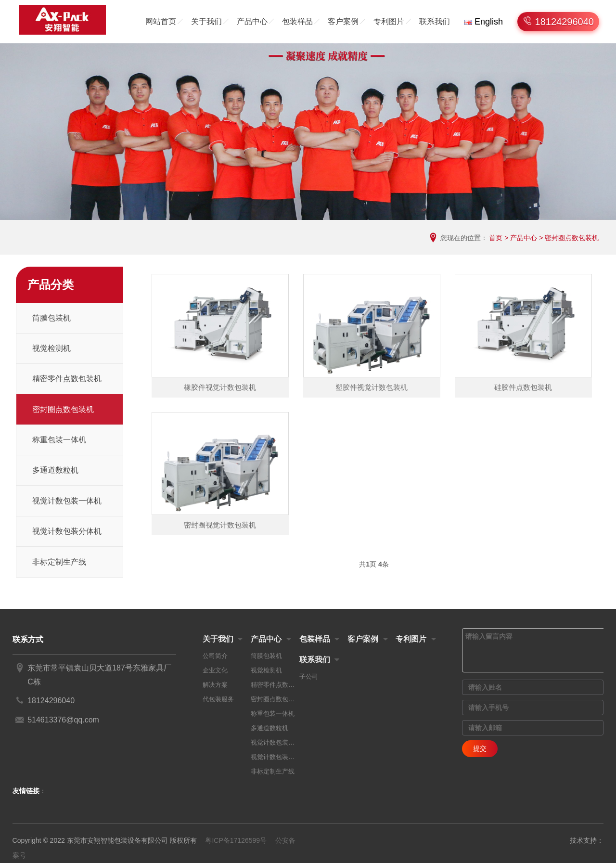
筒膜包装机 (51, 318)
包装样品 (297, 21)
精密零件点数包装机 (67, 379)
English (484, 22)
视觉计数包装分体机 (67, 531)
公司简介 (215, 656)
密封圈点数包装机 (572, 238)
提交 (480, 748)
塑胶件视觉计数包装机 (372, 387)
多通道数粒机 (55, 470)
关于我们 (206, 21)
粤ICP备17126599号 (236, 840)
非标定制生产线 (59, 562)
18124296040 (563, 22)
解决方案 (215, 685)
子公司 (309, 676)
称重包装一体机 (59, 440)
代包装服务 (218, 699)
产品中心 (252, 21)
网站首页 (161, 21)
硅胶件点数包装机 (523, 387)
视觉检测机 (51, 348)
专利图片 (389, 21)
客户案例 (343, 21)
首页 (496, 238)
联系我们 (435, 21)
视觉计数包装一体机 (67, 501)
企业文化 (215, 670)
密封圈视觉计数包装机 (220, 525)
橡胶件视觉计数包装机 (220, 387)
